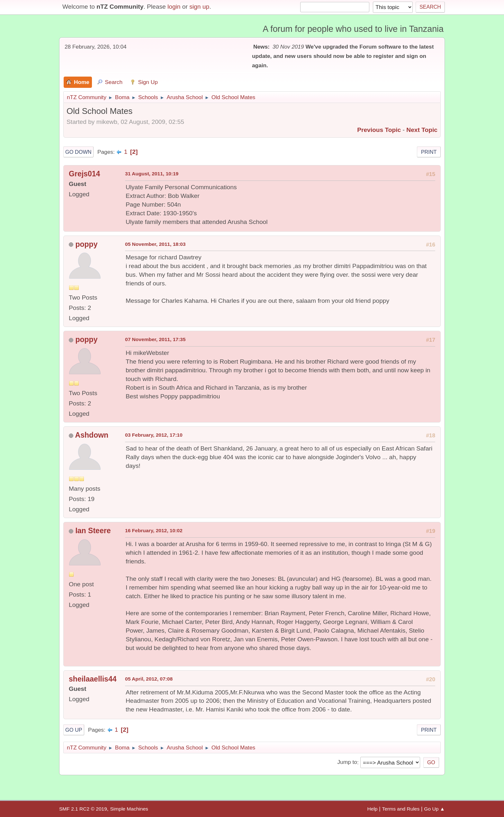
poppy (86, 244)
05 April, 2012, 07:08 (149, 679)
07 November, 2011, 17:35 (155, 339)
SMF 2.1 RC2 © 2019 (83, 809)
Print (429, 152)
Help (373, 809)
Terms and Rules (401, 809)
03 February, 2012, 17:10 (154, 435)
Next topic (422, 130)
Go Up (74, 730)
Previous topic (379, 130)
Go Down (78, 152)
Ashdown (92, 435)
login (174, 7)
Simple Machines (129, 809)
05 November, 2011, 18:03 (155, 244)
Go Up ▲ (434, 809)
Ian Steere (93, 531)
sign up (199, 7)
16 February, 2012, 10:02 (154, 530)
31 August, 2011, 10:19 (152, 174)
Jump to (347, 762)
